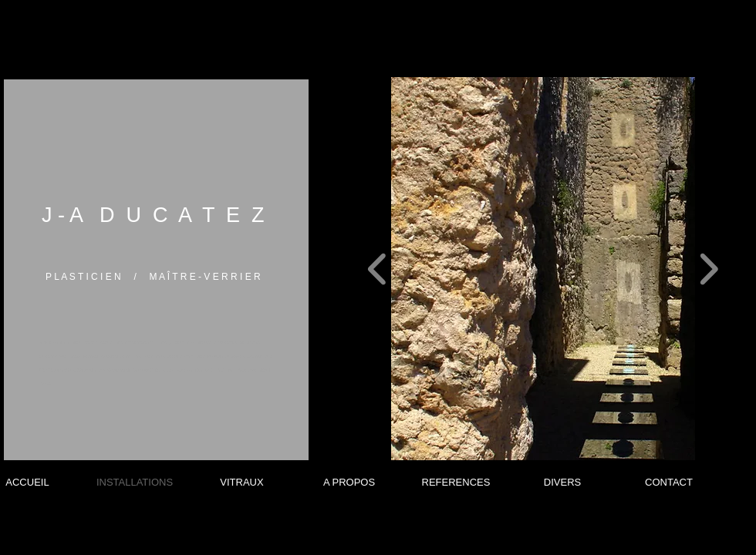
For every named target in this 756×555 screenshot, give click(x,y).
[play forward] (709, 268)
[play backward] (378, 268)
